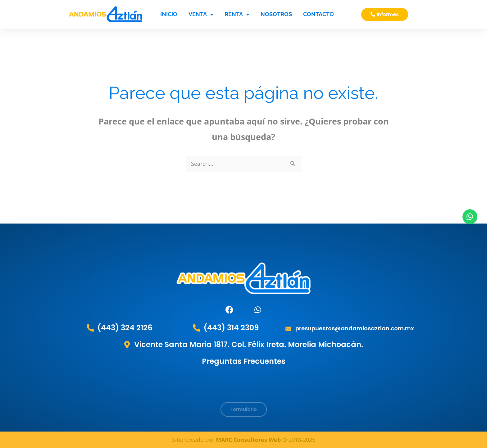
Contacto (319, 14)
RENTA (237, 14)
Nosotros (276, 14)
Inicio (169, 14)
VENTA (201, 14)
